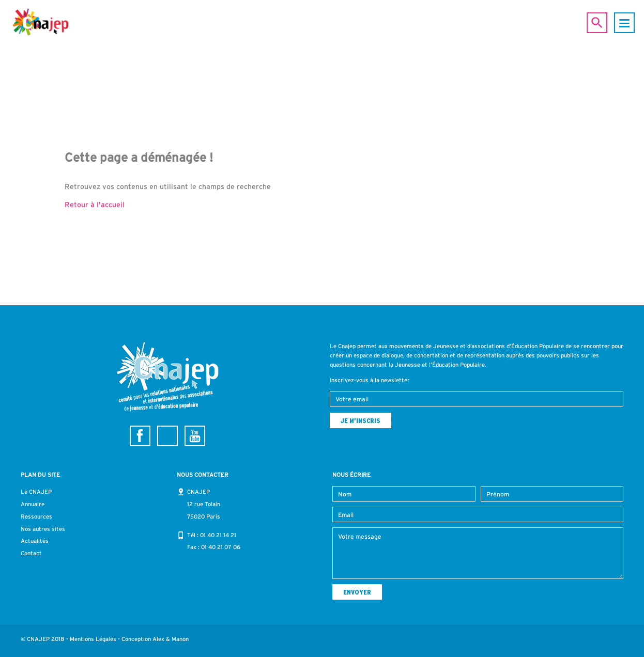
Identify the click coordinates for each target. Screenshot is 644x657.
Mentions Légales (93, 639)
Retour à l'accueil (95, 205)
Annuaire (33, 504)
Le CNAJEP (36, 492)
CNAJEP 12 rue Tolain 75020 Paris (204, 504)
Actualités (35, 541)
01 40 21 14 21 (218, 535)
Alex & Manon (171, 639)
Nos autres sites (43, 529)
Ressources (36, 517)
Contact (31, 553)
